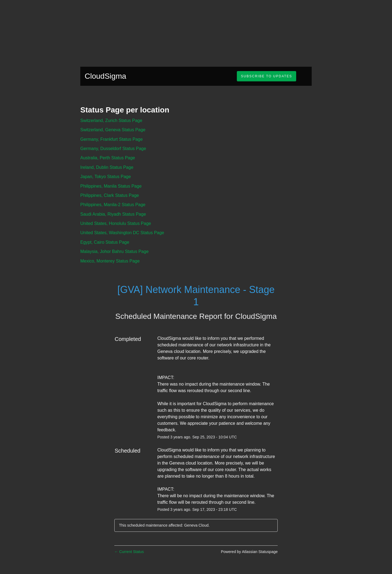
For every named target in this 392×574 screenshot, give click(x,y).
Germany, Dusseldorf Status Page (113, 149)
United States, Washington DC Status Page (122, 233)
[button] (267, 76)
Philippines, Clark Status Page (110, 195)
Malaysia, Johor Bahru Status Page (114, 251)
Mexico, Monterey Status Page (110, 261)
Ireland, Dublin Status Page (107, 167)
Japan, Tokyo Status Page (106, 177)
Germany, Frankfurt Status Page (111, 139)
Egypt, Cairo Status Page (105, 242)
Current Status (129, 552)
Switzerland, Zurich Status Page (111, 120)
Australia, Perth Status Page (108, 158)
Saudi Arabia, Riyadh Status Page (113, 214)
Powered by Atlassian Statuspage (249, 552)
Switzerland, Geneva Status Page (113, 130)
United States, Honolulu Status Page (116, 223)
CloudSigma (105, 76)
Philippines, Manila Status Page (111, 186)
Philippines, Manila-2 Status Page (113, 205)
